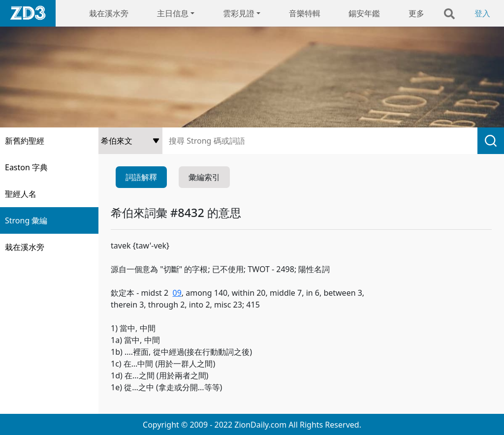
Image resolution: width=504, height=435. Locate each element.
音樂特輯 (305, 13)
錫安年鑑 (364, 13)
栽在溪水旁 (109, 13)
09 (177, 293)
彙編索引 (204, 177)
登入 (482, 13)
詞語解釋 (141, 177)
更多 (416, 13)
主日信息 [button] (173, 13)
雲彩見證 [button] (239, 13)
